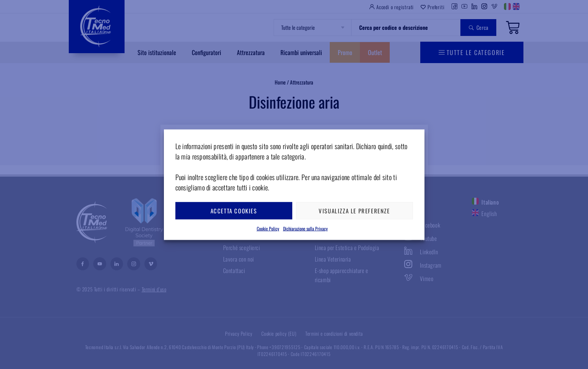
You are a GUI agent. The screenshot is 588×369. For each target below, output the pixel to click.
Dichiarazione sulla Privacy (305, 228)
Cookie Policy (268, 228)
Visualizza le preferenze (354, 211)
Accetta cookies (234, 211)
